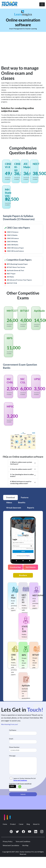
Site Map (25, 845)
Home (5, 824)
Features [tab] (25, 497)
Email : (11, 739)
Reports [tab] (31, 508)
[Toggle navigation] (42, 4)
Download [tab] (10, 497)
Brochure (23, 575)
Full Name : (13, 730)
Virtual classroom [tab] (14, 508)
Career (21, 824)
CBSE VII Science (12, 238)
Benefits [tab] (22, 502)
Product (13, 824)
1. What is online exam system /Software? (21, 463)
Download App (15, 567)
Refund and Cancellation (11, 845)
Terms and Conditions (20, 780)
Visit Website (31, 567)
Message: (12, 756)
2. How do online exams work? (21, 469)
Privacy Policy (8, 841)
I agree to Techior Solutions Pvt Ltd (23, 779)
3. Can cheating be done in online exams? (22, 475)
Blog (28, 824)
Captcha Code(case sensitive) (20, 784)
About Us (36, 824)
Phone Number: (14, 747)
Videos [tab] (9, 502)
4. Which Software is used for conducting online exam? (21, 482)
